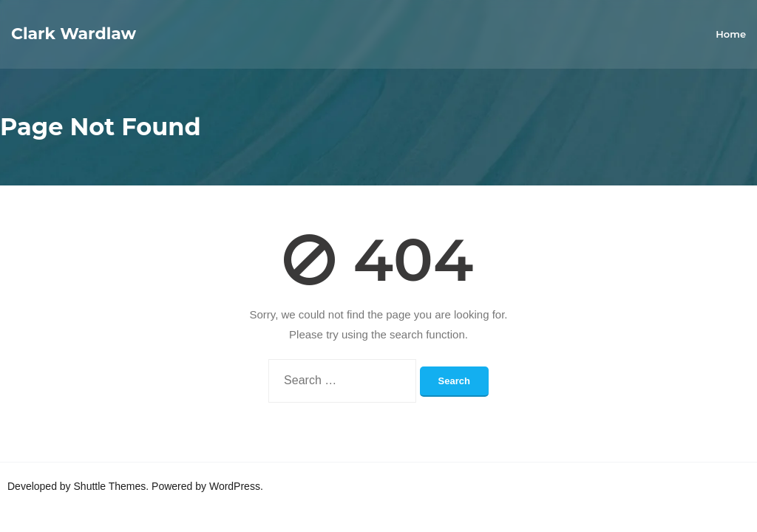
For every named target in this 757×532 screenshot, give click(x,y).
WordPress (235, 486)
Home (731, 34)
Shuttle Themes (110, 486)
